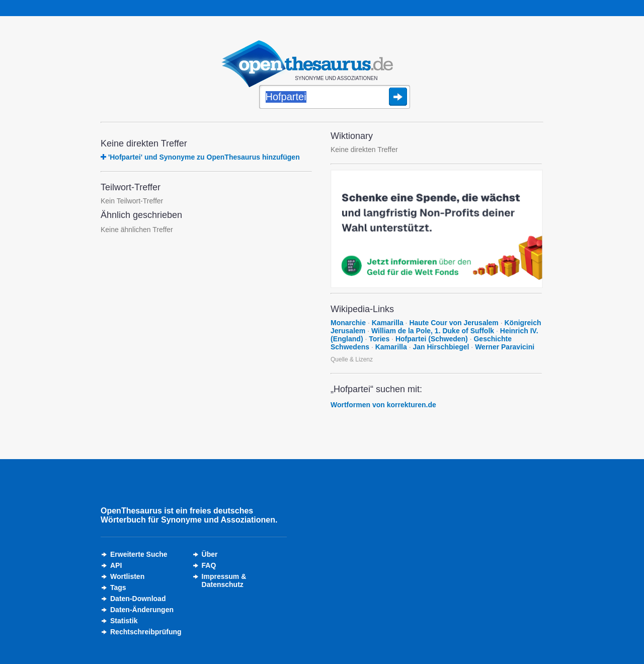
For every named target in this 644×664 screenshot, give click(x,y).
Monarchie (348, 323)
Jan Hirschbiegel (441, 347)
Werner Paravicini (505, 347)
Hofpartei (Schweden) (432, 339)
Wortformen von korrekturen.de (383, 405)
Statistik (124, 621)
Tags (118, 587)
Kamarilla (388, 323)
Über (210, 554)
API (116, 565)
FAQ (209, 565)
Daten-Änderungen (142, 610)
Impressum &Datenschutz (224, 580)
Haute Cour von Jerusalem (454, 323)
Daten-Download (138, 599)
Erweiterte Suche (139, 554)
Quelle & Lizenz (352, 359)
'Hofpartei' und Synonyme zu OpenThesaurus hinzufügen (204, 157)
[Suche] (335, 98)
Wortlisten (127, 576)
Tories (379, 339)
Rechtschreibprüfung (146, 632)
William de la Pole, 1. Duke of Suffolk (433, 331)
